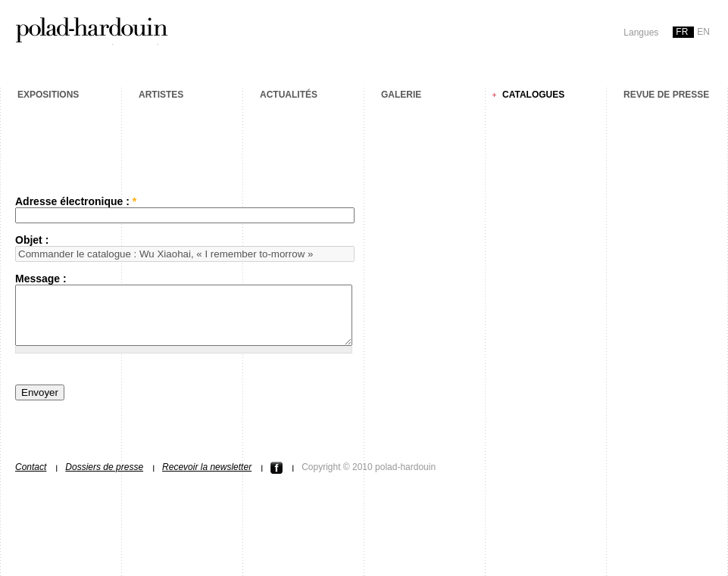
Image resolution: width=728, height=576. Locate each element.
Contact (31, 478)
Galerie (401, 95)
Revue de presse (666, 95)
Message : (41, 279)
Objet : (32, 240)
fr (682, 32)
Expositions (48, 95)
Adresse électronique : (76, 201)
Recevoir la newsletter (207, 478)
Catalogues (533, 95)
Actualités (289, 95)
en (703, 32)
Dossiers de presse (104, 478)
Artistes (161, 95)
